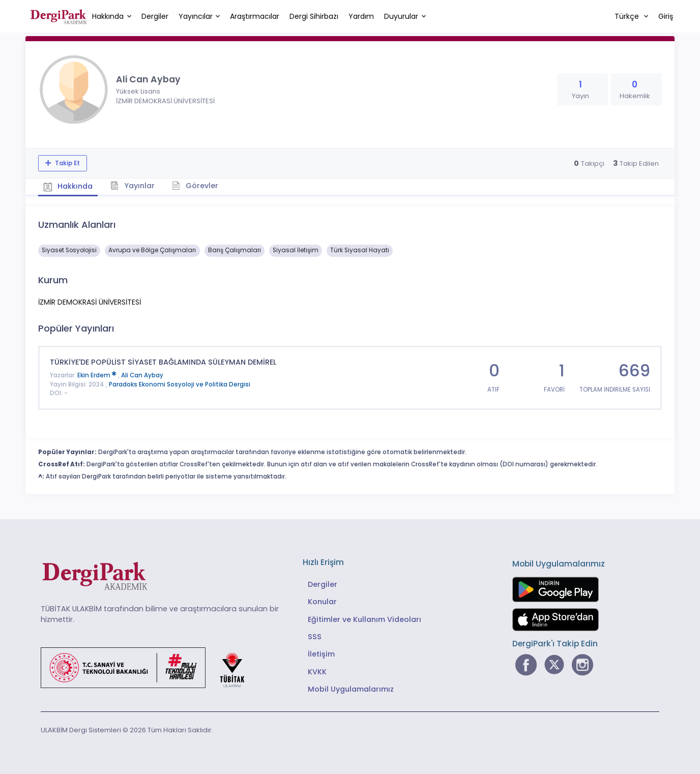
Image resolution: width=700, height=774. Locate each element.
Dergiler (155, 16)
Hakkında (108, 16)
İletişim (321, 654)
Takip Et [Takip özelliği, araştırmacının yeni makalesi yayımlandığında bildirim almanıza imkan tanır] (67, 163)
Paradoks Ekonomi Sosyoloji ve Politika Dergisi (180, 384)
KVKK (317, 672)
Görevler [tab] (196, 186)
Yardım (361, 16)
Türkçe (628, 16)
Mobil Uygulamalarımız (351, 689)
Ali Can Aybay (142, 375)
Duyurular (401, 16)
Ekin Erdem (98, 375)
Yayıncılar (196, 16)
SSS (315, 637)
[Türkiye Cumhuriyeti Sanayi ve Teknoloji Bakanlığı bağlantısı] (149, 667)
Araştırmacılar (255, 16)
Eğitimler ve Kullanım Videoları (364, 619)
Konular (322, 602)
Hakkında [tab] (68, 186)
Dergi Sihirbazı (314, 16)
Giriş (666, 16)
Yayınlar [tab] (133, 186)
